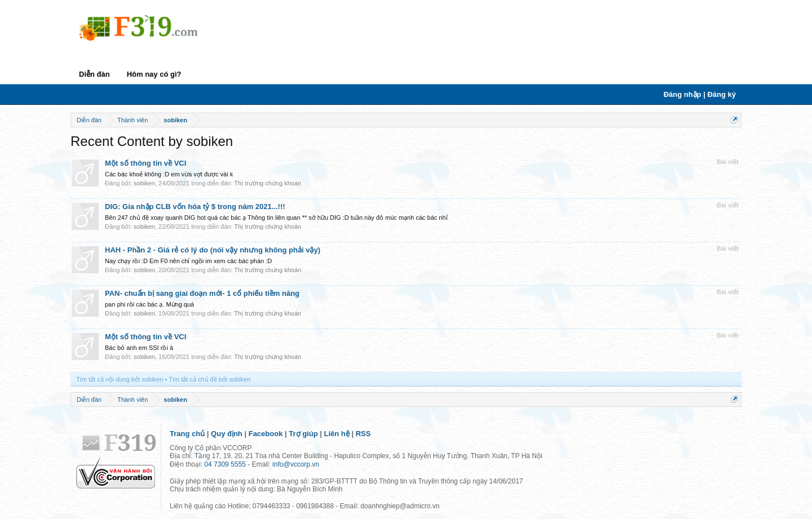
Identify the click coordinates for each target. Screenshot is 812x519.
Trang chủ (187, 434)
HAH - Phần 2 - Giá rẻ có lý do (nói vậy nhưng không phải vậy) (213, 250)
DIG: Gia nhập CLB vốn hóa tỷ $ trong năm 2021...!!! (195, 207)
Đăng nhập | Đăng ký (700, 94)
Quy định (227, 434)
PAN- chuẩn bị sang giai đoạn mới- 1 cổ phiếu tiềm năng (202, 293)
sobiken (144, 183)
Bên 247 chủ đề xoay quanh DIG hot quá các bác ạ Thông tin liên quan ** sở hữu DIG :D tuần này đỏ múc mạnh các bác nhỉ (276, 218)
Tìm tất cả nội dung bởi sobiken (120, 379)
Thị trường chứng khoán (268, 183)
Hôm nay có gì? (154, 74)
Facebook (266, 434)
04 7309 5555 (225, 464)
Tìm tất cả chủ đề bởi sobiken (209, 379)
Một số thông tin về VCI (145, 163)
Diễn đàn (94, 74)
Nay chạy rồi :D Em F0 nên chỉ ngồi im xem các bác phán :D (188, 261)
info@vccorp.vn (296, 464)
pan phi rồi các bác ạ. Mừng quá (149, 304)
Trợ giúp (303, 434)
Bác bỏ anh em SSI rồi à (139, 348)
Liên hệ (337, 434)
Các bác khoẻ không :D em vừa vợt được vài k (169, 174)
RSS (363, 434)
